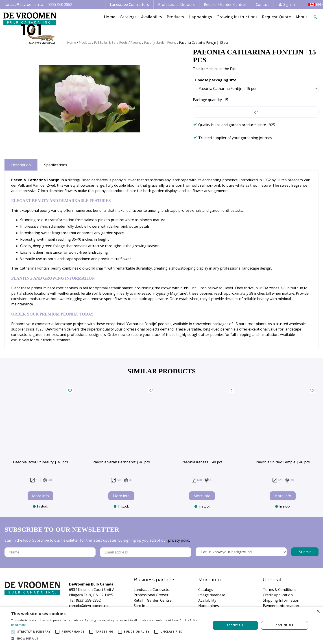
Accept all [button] (235, 625)
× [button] (318, 612)
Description (21, 165)
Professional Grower (151, 595)
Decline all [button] (285, 625)
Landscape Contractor (152, 590)
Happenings (209, 606)
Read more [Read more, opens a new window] (19, 625)
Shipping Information (281, 600)
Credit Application (278, 595)
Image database (212, 595)
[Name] (50, 552)
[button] (108, 638)
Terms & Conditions (280, 590)
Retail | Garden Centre (153, 600)
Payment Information (281, 606)
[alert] (161, 625)
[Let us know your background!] (241, 552)
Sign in (289, 4)
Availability (207, 600)
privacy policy (179, 540)
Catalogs (206, 590)
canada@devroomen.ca (24, 4)
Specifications (56, 165)
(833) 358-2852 (60, 4)
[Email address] (146, 552)
